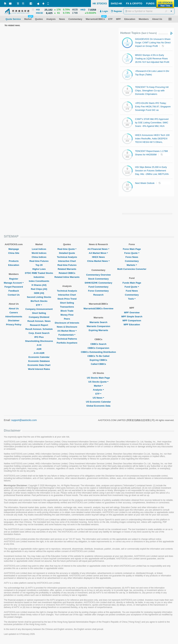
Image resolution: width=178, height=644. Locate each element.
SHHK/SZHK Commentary (98, 283)
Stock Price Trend (67, 299)
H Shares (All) (39, 285)
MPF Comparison (132, 321)
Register (14, 279)
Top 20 (39, 265)
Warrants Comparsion (98, 326)
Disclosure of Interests (67, 323)
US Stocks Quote (98, 382)
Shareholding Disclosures (39, 341)
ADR (39, 349)
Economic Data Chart (39, 365)
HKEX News (98, 257)
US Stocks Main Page (98, 378)
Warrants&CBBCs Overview (98, 309)
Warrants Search (98, 322)
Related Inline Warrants (67, 277)
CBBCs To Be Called (98, 356)
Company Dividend (39, 317)
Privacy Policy (14, 325)
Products (14, 261)
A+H (39, 345)
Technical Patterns (67, 339)
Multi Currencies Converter (132, 269)
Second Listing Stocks (39, 297)
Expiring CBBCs (98, 360)
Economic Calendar (39, 357)
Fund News (132, 291)
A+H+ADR (39, 353)
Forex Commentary (98, 291)
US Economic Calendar (98, 402)
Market (98, 386)
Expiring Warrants (98, 330)
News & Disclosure (67, 327)
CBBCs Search (98, 344)
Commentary (132, 261)
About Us (14, 309)
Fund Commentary (98, 287)
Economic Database (39, 361)
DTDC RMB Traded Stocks (39, 273)
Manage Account (14, 283)
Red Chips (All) (39, 289)
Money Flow (67, 315)
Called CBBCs (98, 364)
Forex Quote (132, 253)
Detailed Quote (67, 253)
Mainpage (14, 249)
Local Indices (39, 249)
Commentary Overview (98, 275)
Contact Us (14, 295)
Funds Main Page (132, 283)
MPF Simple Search (132, 317)
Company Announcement (39, 309)
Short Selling (39, 313)
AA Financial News (98, 249)
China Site (14, 253)
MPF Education (132, 325)
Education (14, 265)
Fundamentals (67, 335)
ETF (39, 305)
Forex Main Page (132, 249)
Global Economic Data (98, 406)
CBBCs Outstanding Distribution (98, 352)
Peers (67, 319)
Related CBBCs (67, 273)
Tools (132, 299)
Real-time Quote (67, 249)
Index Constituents (39, 281)
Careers (14, 313)
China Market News (98, 261)
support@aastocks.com (24, 420)
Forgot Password (14, 287)
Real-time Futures (39, 261)
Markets (132, 265)
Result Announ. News (39, 321)
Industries (39, 277)
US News (98, 398)
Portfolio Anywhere (67, 343)
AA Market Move (67, 331)
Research (98, 295)
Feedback (14, 291)
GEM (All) (39, 293)
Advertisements (14, 317)
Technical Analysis (67, 257)
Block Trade (67, 311)
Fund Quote (132, 287)
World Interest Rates (39, 369)
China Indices (39, 257)
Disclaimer (14, 321)
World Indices (39, 253)
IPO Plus (39, 337)
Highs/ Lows (39, 269)
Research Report (39, 325)
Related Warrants (67, 269)
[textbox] (149, 11)
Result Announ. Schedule (39, 329)
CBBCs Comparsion (98, 348)
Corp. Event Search (39, 333)
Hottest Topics (138, 33)
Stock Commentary (98, 279)
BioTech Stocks (39, 301)
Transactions (67, 307)
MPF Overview (132, 313)
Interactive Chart (67, 261)
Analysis (98, 390)
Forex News (132, 257)
